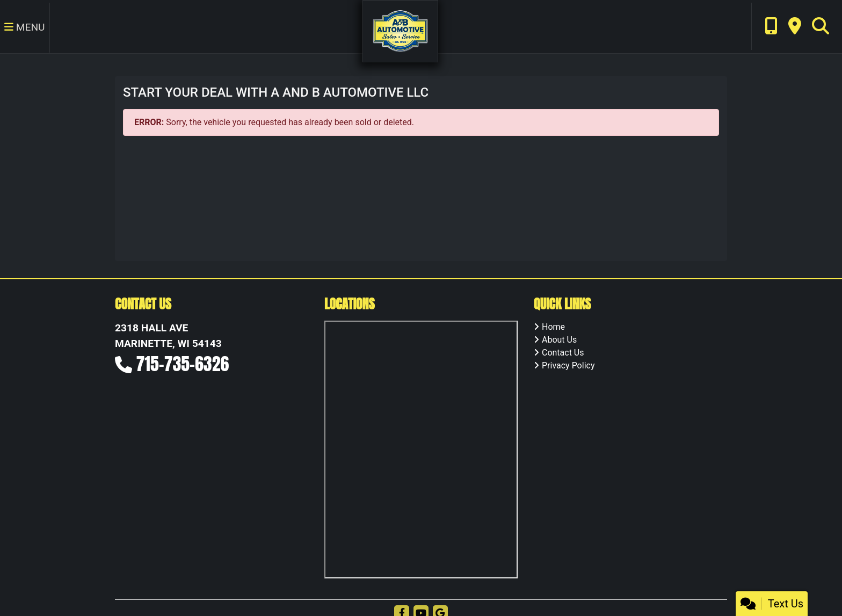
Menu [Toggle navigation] (25, 27)
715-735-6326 (183, 364)
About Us (559, 340)
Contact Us (563, 353)
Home (553, 327)
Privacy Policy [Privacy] (568, 365)
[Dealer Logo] (400, 30)
